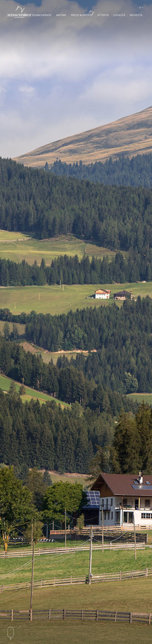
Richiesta (137, 13)
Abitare (62, 13)
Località (120, 13)
